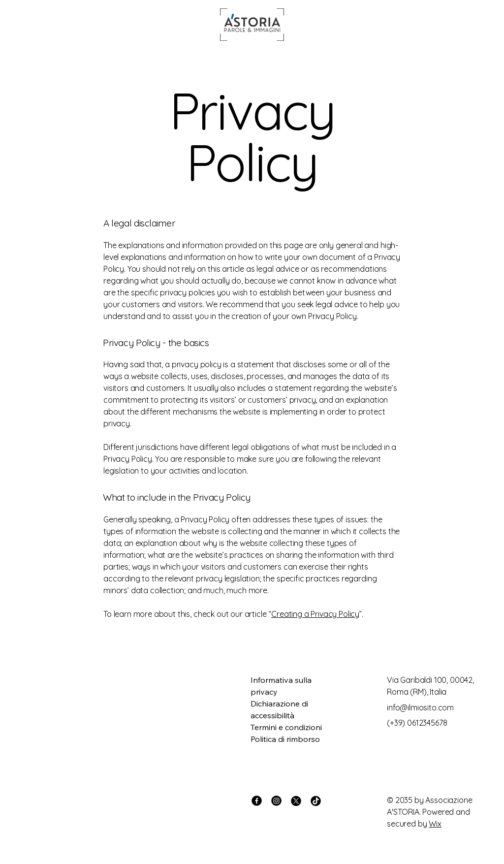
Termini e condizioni (286, 727)
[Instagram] (276, 801)
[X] (296, 801)
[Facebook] (257, 801)
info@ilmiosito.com (420, 707)
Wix (435, 824)
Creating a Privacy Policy (315, 614)
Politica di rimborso (285, 739)
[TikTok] (316, 801)
